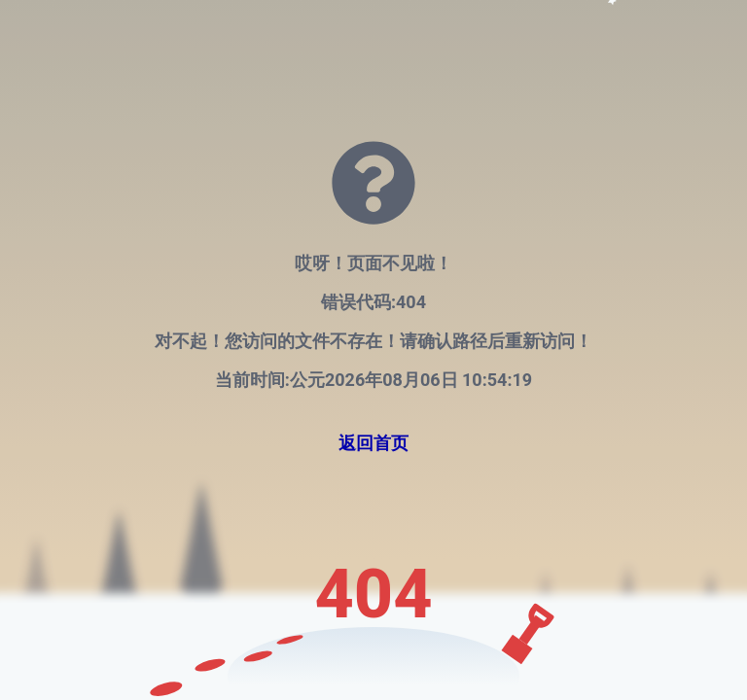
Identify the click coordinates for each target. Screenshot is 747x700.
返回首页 (373, 443)
